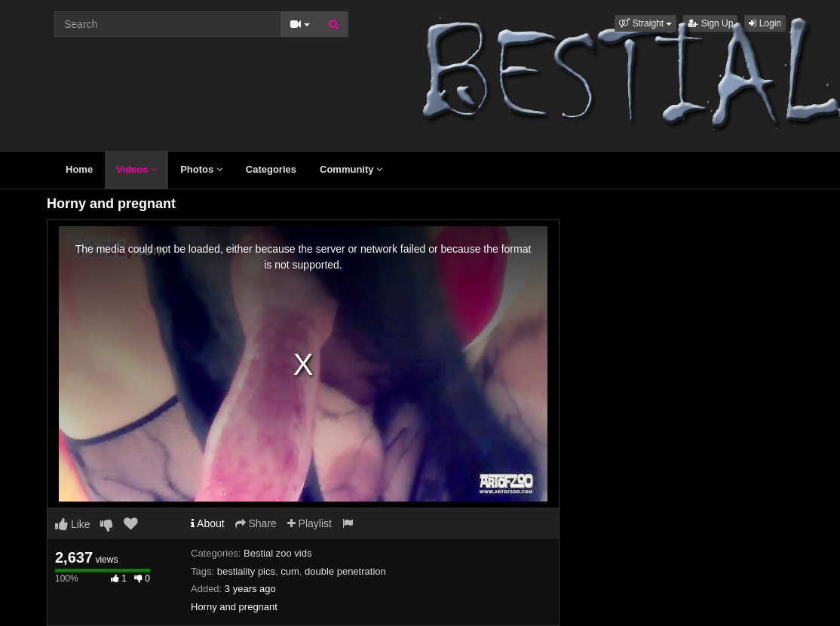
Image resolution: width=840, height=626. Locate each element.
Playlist (310, 523)
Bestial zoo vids (277, 553)
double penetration (345, 571)
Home (79, 169)
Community (351, 169)
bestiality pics (246, 571)
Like (73, 524)
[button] (645, 23)
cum (290, 571)
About (208, 523)
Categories (271, 169)
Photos (201, 169)
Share (256, 523)
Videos (136, 169)
